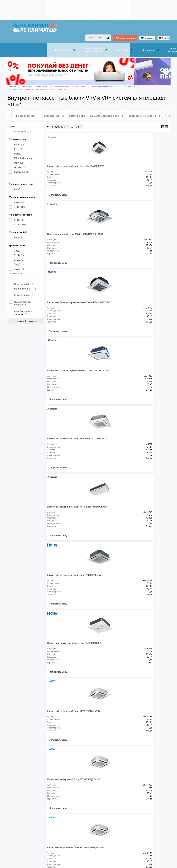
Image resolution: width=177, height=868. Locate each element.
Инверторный (41, 276)
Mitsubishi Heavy (43, 150)
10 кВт (37, 216)
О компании (55, 4)
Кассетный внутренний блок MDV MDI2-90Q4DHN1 (83, 514)
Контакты (125, 4)
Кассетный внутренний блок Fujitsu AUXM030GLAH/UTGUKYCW (84, 585)
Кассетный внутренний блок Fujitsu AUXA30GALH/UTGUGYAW (130, 514)
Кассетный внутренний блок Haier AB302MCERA (84, 372)
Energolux (39, 164)
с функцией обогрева (48, 108)
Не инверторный (43, 281)
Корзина (132, 31)
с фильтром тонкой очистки (133, 108)
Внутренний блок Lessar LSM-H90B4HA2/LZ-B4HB (127, 159)
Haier (36, 137)
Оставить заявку (108, 31)
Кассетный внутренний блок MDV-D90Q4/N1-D (84, 443)
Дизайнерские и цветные (40, 305)
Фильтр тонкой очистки (40, 295)
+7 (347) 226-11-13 (75, 11)
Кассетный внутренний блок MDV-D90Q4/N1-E (129, 443)
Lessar (37, 159)
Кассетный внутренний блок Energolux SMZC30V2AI (80, 159)
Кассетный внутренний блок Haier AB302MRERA (129, 372)
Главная (31, 4)
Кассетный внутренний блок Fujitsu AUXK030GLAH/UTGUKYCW (130, 585)
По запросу (40, 123)
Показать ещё (33, 265)
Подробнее (30, 846)
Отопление (77, 821)
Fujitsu (37, 146)
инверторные (78, 108)
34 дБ (36, 256)
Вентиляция (57, 821)
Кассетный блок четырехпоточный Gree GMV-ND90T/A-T (84, 230)
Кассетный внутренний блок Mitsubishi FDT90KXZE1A (80, 301)
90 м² (37, 181)
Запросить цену (75, 189)
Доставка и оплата (74, 4)
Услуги (41, 4)
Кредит (105, 4)
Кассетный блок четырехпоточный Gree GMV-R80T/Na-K (129, 230)
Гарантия (93, 4)
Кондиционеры (35, 821)
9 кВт (37, 199)
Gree (36, 141)
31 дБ (36, 247)
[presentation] (29, 64)
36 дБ (36, 261)
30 (35, 230)
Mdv (36, 155)
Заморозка (96, 821)
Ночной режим (42, 287)
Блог (114, 4)
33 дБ (36, 252)
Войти (148, 31)
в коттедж (102, 108)
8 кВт (36, 194)
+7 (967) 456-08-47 (53, 11)
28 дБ (36, 243)
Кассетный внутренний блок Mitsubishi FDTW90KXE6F (126, 301)
